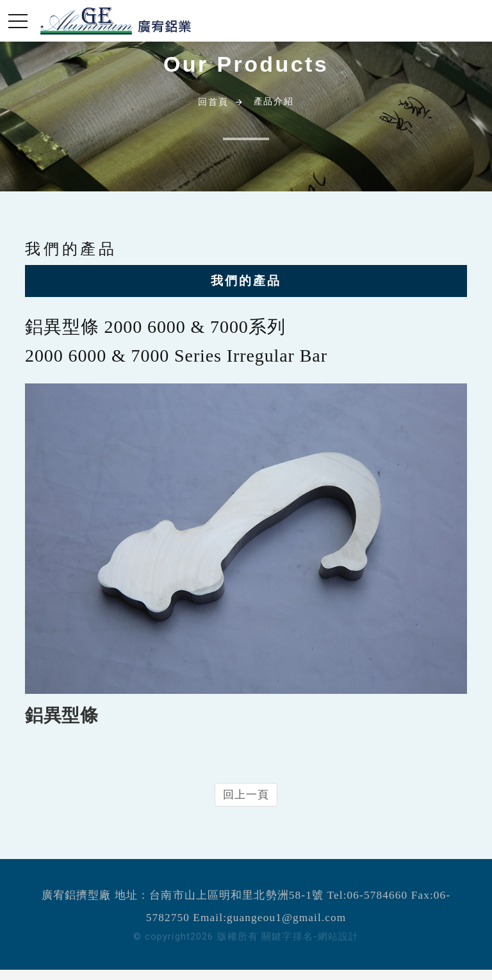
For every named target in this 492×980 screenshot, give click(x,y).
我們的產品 (246, 281)
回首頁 (213, 102)
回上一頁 (246, 795)
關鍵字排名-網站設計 (310, 936)
